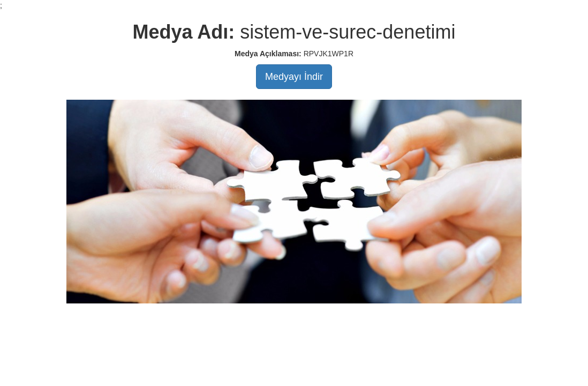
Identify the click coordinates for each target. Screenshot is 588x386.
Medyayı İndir (294, 77)
